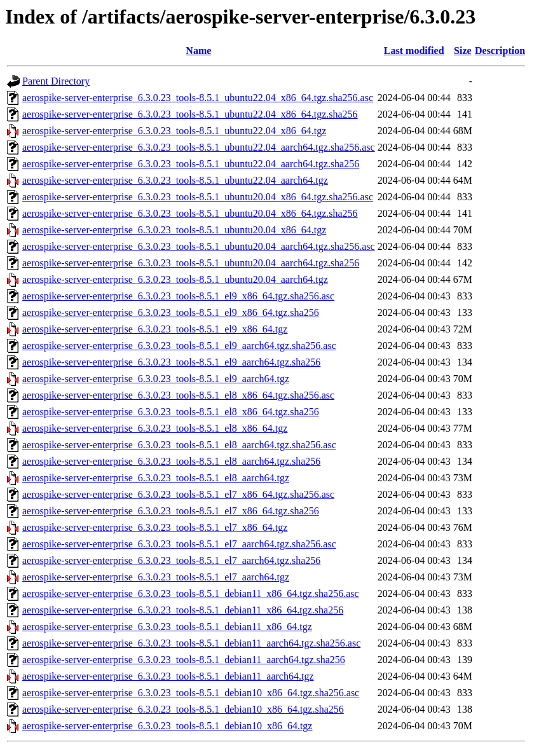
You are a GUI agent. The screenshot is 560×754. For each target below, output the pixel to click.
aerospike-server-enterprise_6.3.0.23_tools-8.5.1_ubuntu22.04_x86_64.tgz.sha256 (190, 114)
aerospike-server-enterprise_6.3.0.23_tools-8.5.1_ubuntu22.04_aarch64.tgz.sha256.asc (199, 147)
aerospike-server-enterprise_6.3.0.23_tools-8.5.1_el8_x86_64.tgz (155, 428)
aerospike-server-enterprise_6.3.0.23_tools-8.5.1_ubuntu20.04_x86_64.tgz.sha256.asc (198, 197)
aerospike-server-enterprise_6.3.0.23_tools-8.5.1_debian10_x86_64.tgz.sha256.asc (191, 693)
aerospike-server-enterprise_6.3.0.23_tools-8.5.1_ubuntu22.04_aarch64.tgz (175, 180)
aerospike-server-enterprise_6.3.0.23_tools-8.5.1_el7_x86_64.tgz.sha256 (171, 511)
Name (198, 51)
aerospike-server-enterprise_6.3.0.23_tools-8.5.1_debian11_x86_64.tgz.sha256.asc (191, 593)
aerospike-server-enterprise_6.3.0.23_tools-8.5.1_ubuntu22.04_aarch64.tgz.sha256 (191, 164)
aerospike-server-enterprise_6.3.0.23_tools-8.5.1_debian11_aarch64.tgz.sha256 (184, 660)
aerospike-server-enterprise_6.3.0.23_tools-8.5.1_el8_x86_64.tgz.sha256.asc (178, 395)
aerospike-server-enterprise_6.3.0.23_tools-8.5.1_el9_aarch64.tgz (156, 379)
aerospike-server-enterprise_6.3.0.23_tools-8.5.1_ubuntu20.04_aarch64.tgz (175, 279)
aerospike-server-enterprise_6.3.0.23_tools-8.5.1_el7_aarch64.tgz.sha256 (171, 560)
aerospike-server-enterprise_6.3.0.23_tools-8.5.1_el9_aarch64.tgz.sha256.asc (179, 346)
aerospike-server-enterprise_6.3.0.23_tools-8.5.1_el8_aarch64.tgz (156, 478)
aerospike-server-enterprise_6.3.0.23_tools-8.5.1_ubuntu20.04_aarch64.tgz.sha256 (191, 263)
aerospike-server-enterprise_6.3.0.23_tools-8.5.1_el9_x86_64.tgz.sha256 (171, 312)
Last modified (414, 51)
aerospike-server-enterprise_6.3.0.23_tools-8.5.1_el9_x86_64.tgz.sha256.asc (178, 296)
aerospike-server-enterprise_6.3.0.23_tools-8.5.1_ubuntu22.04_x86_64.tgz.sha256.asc (198, 98)
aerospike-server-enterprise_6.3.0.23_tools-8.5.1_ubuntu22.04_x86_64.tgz (174, 131)
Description (500, 51)
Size (463, 51)
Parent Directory (56, 81)
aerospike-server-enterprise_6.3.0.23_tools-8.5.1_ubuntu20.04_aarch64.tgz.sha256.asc (199, 246)
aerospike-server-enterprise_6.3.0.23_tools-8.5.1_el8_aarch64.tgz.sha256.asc (179, 445)
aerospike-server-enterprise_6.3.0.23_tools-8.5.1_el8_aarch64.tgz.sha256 (171, 461)
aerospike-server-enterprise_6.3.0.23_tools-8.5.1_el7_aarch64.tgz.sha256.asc (179, 544)
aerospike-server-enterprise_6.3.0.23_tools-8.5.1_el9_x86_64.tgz (155, 329)
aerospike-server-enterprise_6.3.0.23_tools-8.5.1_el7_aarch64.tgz (156, 577)
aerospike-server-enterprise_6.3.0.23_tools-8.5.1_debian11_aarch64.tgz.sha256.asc (191, 643)
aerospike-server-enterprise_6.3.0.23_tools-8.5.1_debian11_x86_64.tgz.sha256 (183, 610)
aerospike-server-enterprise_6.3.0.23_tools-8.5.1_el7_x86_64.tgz (155, 527)
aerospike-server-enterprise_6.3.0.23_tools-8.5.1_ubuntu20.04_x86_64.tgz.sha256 (190, 213)
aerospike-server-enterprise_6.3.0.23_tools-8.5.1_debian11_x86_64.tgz (167, 627)
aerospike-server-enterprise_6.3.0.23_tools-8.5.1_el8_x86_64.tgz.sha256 (171, 412)
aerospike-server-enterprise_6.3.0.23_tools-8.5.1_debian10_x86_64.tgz (167, 726)
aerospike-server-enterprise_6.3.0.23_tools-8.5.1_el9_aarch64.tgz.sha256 (171, 362)
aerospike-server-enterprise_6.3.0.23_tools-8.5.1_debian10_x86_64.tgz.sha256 (183, 709)
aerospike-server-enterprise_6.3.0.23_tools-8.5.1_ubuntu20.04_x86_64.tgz (174, 230)
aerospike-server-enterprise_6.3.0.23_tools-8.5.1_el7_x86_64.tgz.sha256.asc (178, 494)
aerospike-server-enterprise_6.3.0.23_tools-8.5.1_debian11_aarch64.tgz (168, 676)
